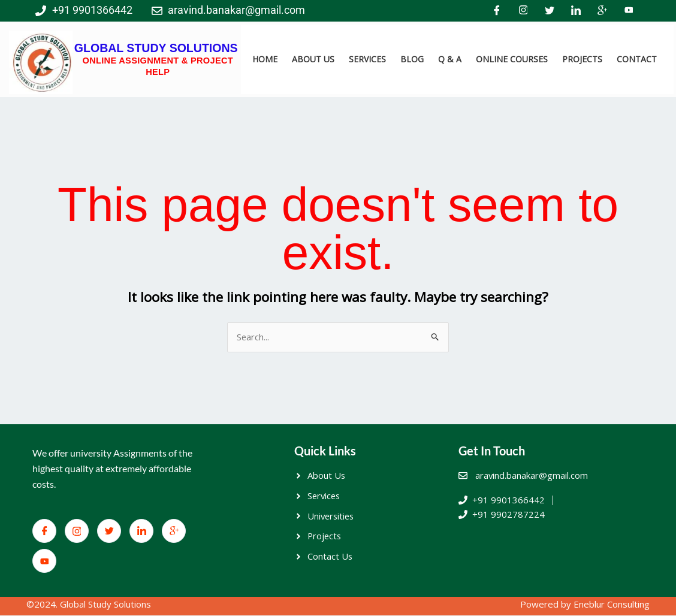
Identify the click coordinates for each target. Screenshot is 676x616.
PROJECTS (582, 59)
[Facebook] (497, 11)
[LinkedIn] (576, 11)
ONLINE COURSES (512, 59)
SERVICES (367, 59)
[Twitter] (550, 11)
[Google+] (602, 11)
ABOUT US (313, 59)
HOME (265, 59)
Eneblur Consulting (612, 604)
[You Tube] (629, 11)
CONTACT (637, 59)
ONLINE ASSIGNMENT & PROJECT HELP (158, 66)
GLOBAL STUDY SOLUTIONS (156, 48)
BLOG (412, 59)
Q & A (450, 59)
